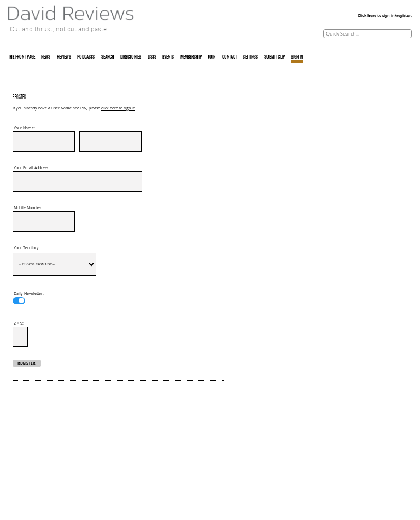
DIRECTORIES (131, 57)
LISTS (152, 57)
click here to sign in (118, 108)
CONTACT (229, 57)
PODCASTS (86, 57)
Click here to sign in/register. (385, 16)
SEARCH (108, 57)
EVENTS (168, 57)
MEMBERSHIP (191, 57)
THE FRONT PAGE (22, 57)
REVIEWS (64, 57)
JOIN (212, 57)
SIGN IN (297, 57)
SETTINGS (250, 57)
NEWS (46, 57)
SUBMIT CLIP (275, 57)
